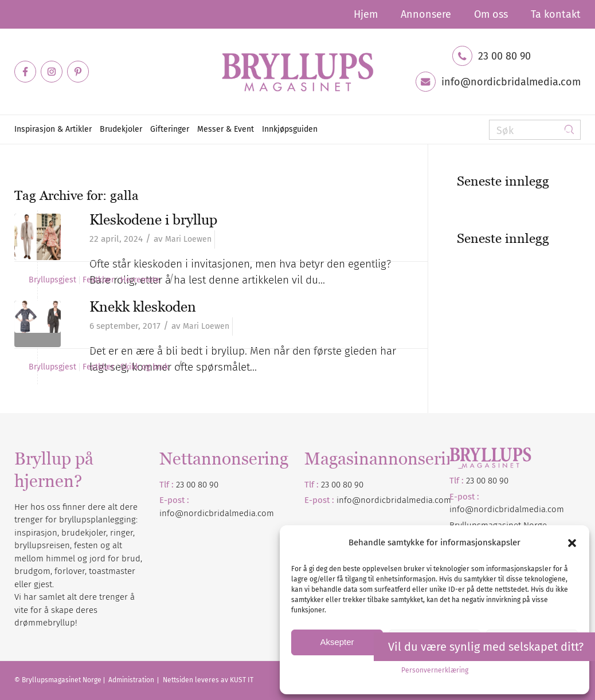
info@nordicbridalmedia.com (511, 82)
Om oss (491, 14)
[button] (572, 543)
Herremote (140, 280)
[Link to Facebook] (25, 72)
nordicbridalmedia (397, 500)
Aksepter (337, 642)
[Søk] (535, 130)
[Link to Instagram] (52, 72)
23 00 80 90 (504, 56)
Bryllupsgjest (52, 280)
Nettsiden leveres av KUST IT (208, 680)
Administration (132, 680)
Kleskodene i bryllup (153, 219)
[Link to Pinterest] (78, 72)
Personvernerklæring (435, 670)
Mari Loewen (188, 239)
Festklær (98, 280)
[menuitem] (366, 14)
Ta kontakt (556, 14)
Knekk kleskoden (143, 306)
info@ (349, 500)
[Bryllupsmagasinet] (297, 72)
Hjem (366, 14)
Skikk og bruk (144, 367)
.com (442, 500)
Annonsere (426, 14)
